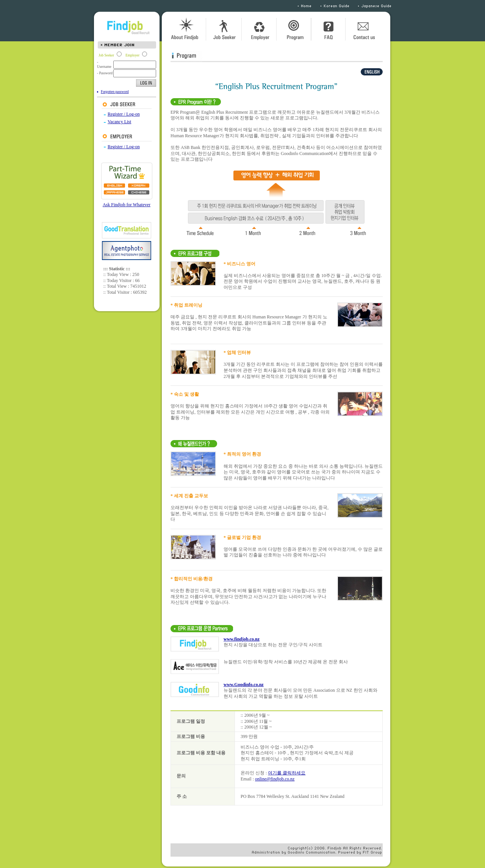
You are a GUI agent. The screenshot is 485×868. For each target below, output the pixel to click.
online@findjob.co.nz (275, 779)
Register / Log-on (124, 114)
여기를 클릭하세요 (287, 773)
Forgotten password (115, 92)
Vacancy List (119, 122)
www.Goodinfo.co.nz (244, 685)
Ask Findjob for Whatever (127, 205)
